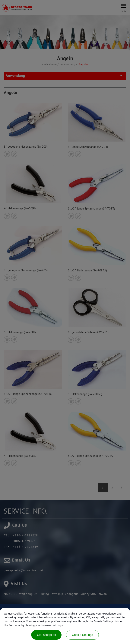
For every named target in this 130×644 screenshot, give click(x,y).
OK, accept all (46, 635)
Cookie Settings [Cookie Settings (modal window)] (82, 635)
